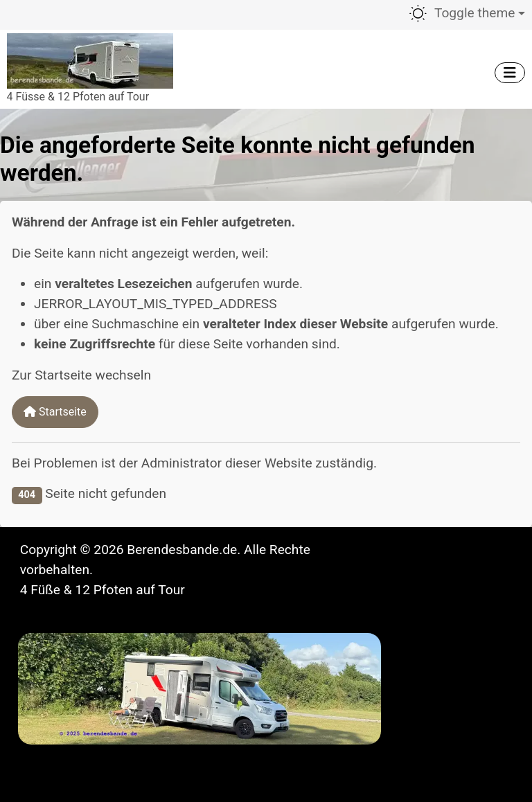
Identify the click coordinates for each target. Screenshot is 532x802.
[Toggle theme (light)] (466, 14)
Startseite (55, 412)
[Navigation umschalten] (510, 73)
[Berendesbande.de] (90, 59)
